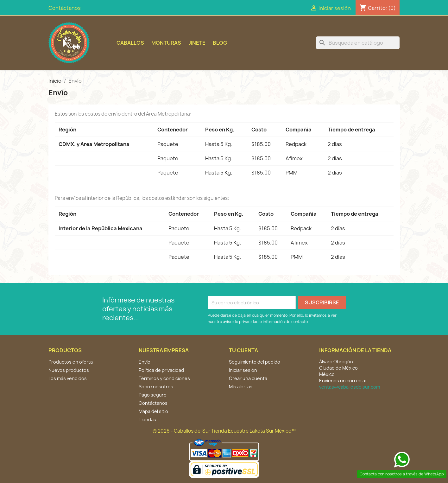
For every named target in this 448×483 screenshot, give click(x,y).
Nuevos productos (69, 370)
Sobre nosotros (156, 387)
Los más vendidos (68, 378)
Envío (145, 362)
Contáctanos (65, 8)
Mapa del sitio (153, 411)
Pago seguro (153, 395)
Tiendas (147, 419)
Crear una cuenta (248, 378)
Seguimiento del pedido (255, 362)
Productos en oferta (71, 362)
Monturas (166, 43)
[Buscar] (358, 43)
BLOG (220, 43)
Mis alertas (241, 387)
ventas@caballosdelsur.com (350, 387)
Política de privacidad (161, 370)
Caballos (130, 43)
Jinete (197, 43)
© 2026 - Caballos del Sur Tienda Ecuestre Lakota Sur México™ (224, 431)
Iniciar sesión (243, 370)
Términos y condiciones (164, 378)
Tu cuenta (243, 350)
